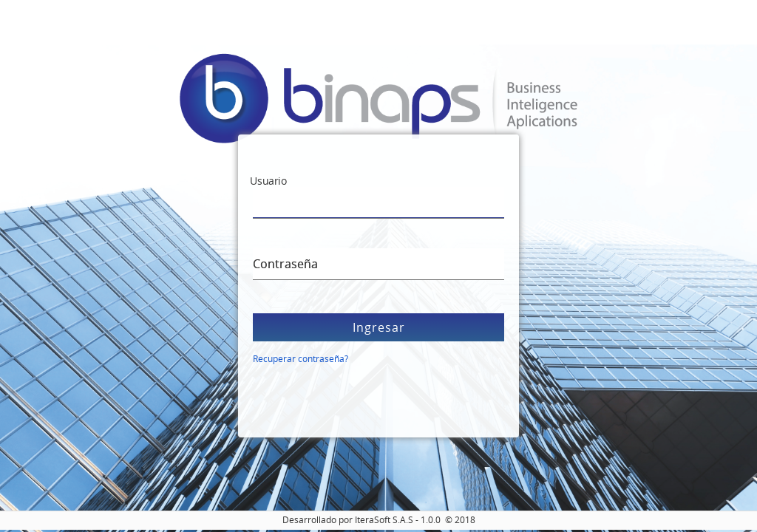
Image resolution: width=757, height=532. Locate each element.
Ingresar (379, 327)
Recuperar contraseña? (301, 359)
